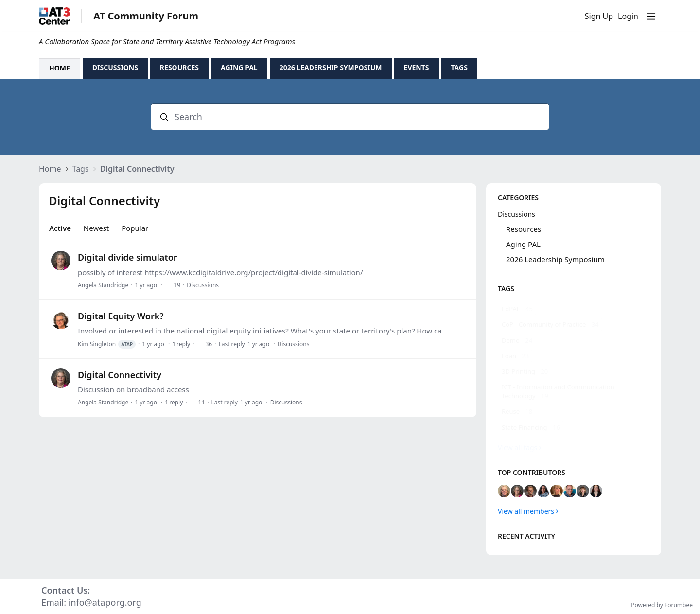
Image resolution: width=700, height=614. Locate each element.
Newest (96, 228)
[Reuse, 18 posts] (517, 411)
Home (50, 169)
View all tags (517, 447)
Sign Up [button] (599, 17)
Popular (135, 228)
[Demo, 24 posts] (517, 340)
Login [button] (628, 17)
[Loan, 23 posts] (515, 356)
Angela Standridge (103, 285)
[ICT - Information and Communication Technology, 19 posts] (574, 391)
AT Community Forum (146, 16)
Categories (518, 198)
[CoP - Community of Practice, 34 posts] (550, 324)
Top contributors (532, 472)
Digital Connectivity (137, 169)
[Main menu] (651, 16)
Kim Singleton (107, 344)
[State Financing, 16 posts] (531, 427)
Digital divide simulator (128, 257)
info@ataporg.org (105, 602)
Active (60, 228)
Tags (81, 169)
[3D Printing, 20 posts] (525, 371)
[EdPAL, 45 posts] (517, 309)
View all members (526, 511)
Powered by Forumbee (662, 605)
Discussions (203, 285)
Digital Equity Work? (121, 316)
